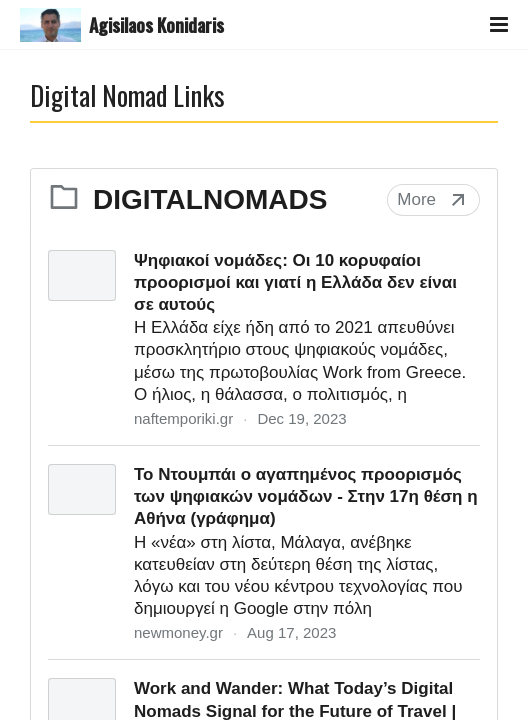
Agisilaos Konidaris (156, 25)
